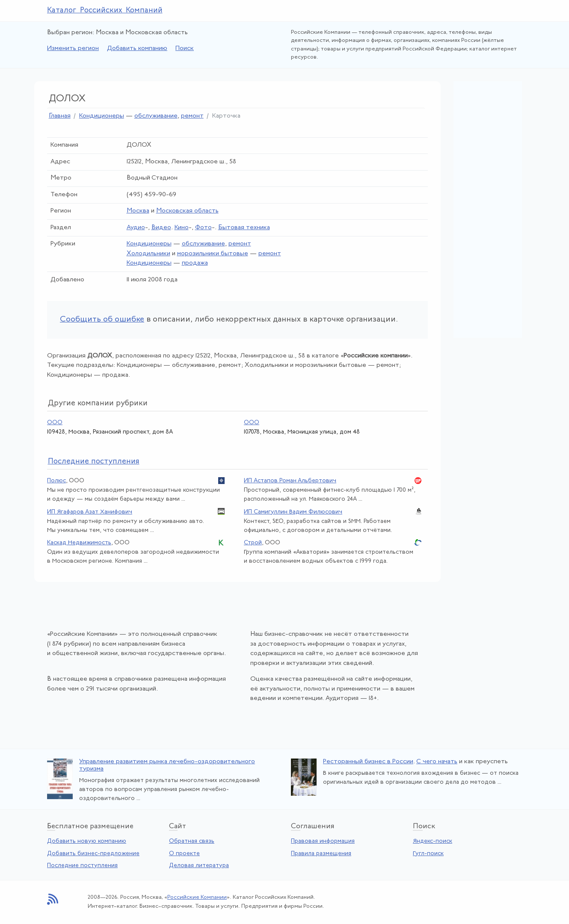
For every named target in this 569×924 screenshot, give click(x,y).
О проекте (184, 854)
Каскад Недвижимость (79, 543)
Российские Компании (197, 897)
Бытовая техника (244, 228)
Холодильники (148, 254)
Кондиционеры (102, 116)
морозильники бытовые (213, 254)
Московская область (187, 211)
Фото (203, 228)
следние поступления (94, 462)
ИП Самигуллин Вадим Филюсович (293, 512)
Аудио (136, 228)
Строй (253, 543)
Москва (138, 211)
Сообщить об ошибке (102, 320)
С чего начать (437, 762)
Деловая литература (199, 866)
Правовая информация (323, 841)
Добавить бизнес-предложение (93, 854)
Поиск (185, 49)
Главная (60, 116)
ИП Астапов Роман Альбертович (290, 481)
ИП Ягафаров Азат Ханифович (90, 512)
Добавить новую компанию (87, 841)
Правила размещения (321, 854)
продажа (195, 263)
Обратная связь (192, 841)
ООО (55, 423)
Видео (161, 228)
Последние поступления (82, 866)
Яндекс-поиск (433, 841)
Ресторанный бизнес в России (368, 762)
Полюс (56, 481)
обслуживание (156, 116)
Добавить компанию (137, 49)
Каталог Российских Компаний (105, 10)
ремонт (192, 116)
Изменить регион (73, 49)
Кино (182, 228)
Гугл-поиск (428, 854)
